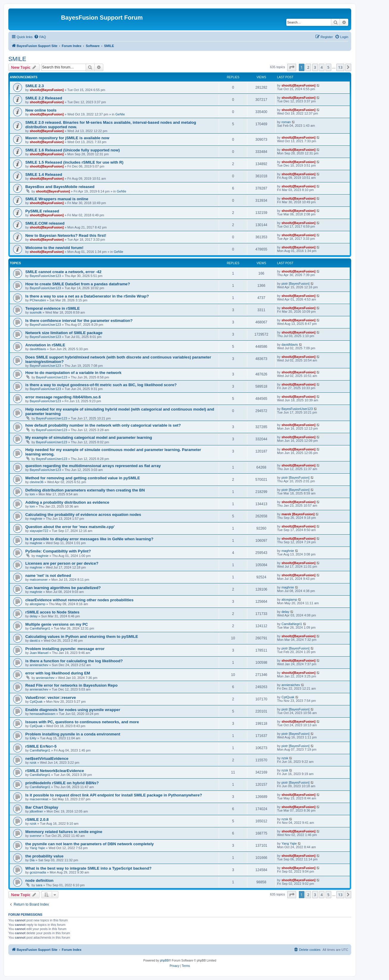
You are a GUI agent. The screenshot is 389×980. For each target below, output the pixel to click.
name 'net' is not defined (48, 576)
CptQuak (36, 702)
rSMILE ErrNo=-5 (41, 746)
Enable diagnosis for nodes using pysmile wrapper (73, 710)
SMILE (17, 59)
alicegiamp (38, 604)
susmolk (36, 312)
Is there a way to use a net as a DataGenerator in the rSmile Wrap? (87, 296)
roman (286, 122)
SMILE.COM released (45, 223)
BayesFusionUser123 (45, 276)
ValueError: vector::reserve (51, 698)
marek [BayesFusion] (298, 514)
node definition (39, 880)
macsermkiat (39, 799)
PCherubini (38, 300)
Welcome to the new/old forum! (54, 248)
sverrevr (36, 836)
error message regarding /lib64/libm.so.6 (63, 397)
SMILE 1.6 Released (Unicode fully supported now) (72, 150)
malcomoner (39, 580)
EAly (33, 738)
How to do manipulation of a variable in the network (73, 373)
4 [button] (322, 67)
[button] (292, 67)
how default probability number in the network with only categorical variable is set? (103, 425)
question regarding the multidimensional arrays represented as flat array (93, 466)
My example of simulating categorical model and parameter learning (89, 437)
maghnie (36, 519)
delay (34, 616)
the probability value (44, 856)
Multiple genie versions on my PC (57, 624)
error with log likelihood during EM (58, 673)
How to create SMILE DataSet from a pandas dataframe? (78, 284)
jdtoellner (36, 811)
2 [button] (308, 67)
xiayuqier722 (39, 531)
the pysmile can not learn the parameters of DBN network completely (90, 844)
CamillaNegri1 (40, 628)
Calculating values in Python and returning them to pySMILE (82, 637)
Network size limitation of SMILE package (64, 333)
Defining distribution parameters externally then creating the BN (85, 490)
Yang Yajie (37, 848)
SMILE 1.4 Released (44, 174)
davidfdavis (38, 349)
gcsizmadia (38, 872)
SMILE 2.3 (35, 86)
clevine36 (37, 482)
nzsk (33, 763)
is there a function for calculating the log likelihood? (74, 661)
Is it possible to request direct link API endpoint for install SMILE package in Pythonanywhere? (114, 795)
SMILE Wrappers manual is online (57, 199)
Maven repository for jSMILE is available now (67, 138)
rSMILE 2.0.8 (37, 819)
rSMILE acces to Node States (52, 612)
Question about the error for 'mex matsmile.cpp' (70, 527)
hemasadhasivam (43, 714)
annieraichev (39, 665)
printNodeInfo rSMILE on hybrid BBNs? (62, 783)
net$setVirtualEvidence (47, 759)
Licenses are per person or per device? (62, 563)
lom (32, 494)
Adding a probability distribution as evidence (67, 502)
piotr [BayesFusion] (296, 284)
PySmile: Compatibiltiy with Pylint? (58, 551)
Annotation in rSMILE (45, 345)
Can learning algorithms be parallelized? (63, 588)
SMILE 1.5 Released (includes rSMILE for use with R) (74, 162)
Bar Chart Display (42, 807)
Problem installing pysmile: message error (65, 649)
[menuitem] (40, 37)
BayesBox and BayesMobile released (60, 187)
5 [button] (328, 67)
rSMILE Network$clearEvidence (55, 771)
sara (39, 885)
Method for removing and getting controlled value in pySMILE (83, 478)
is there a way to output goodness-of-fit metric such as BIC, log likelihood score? (101, 385)
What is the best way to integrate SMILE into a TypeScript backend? (88, 868)
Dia (32, 860)
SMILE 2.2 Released (44, 98)
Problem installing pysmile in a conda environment (73, 734)
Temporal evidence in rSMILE (53, 308)
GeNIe (120, 114)
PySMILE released (42, 211)
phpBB (164, 961)
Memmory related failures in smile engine (64, 832)
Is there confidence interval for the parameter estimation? (79, 321)
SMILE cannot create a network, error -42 (63, 272)
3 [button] (315, 67)
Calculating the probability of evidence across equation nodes (83, 515)
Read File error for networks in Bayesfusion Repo (71, 685)
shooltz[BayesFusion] (47, 90)
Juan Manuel (39, 653)
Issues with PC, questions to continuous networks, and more (82, 722)
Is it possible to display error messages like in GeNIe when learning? (89, 539)
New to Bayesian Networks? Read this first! (66, 235)
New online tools (41, 110)
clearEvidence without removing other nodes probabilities (79, 600)
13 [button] (340, 67)
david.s (35, 641)
